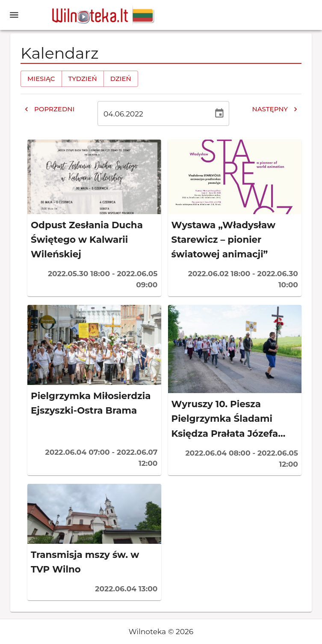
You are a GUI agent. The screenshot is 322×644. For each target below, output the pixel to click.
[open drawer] (14, 15)
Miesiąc (41, 79)
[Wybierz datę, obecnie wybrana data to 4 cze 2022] (219, 113)
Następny (275, 109)
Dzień (121, 79)
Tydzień (83, 79)
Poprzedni (49, 109)
